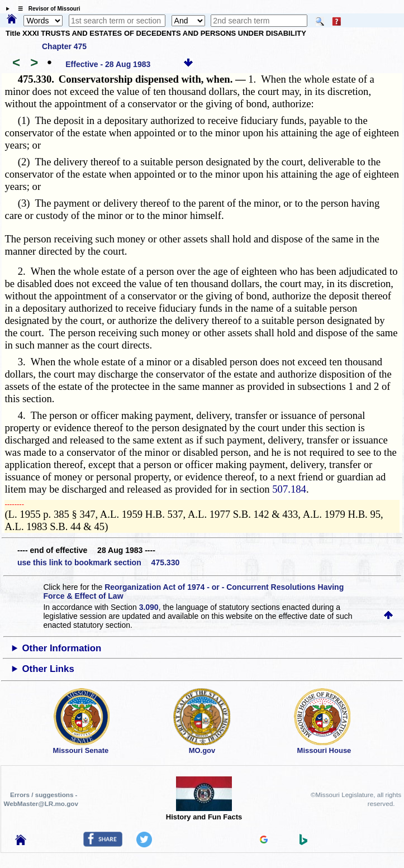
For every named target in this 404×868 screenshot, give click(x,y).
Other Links (48, 669)
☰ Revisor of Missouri (46, 9)
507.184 (289, 489)
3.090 (149, 607)
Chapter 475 (64, 46)
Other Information (62, 648)
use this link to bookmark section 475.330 (98, 562)
